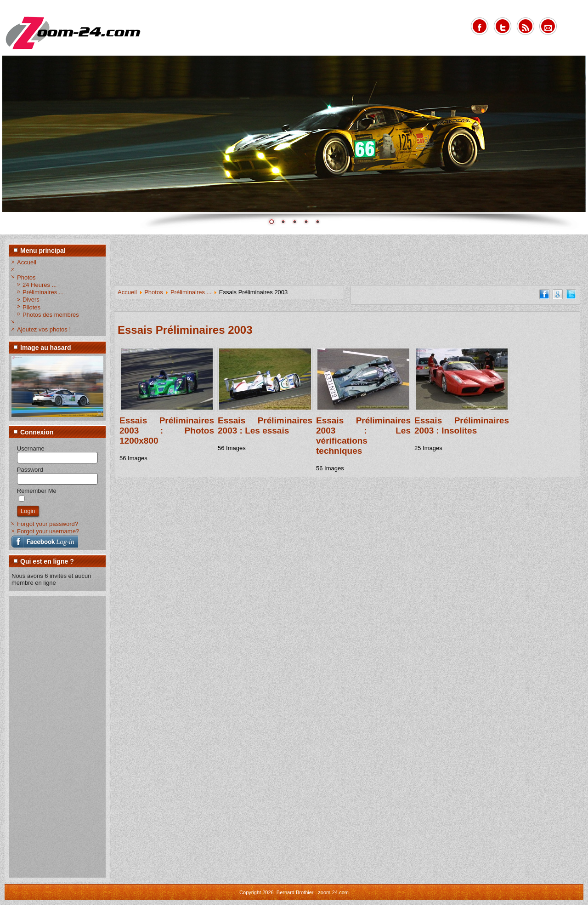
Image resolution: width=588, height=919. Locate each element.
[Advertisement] (48, 736)
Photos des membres (51, 315)
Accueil (27, 262)
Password (30, 470)
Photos (26, 277)
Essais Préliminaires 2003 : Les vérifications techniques (363, 436)
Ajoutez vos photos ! (44, 329)
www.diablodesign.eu (307, 912)
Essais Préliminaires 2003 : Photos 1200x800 (167, 431)
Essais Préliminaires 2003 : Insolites (462, 425)
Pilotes (31, 307)
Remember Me (37, 491)
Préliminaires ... (43, 292)
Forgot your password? (48, 524)
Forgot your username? (48, 531)
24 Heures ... (40, 285)
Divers (31, 300)
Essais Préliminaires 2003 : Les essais (265, 425)
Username (31, 448)
